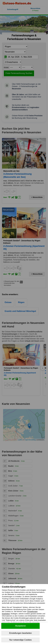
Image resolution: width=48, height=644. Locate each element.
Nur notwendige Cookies (20, 640)
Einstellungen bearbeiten (20, 633)
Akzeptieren (21, 626)
